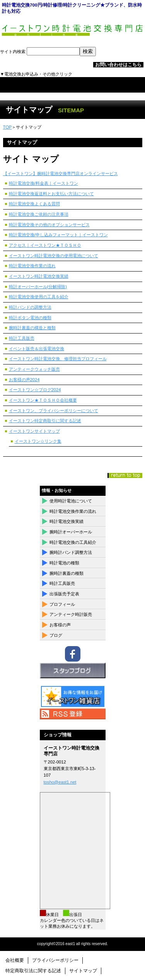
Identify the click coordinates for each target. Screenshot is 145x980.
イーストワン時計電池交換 (73, 32)
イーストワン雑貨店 (73, 696)
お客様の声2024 (24, 380)
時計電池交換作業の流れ (32, 266)
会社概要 (15, 960)
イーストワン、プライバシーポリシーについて (54, 411)
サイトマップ (83, 971)
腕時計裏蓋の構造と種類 (32, 328)
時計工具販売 (22, 338)
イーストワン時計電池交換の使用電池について (54, 256)
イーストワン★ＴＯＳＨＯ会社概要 (43, 400)
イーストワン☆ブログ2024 (35, 390)
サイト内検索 (48, 52)
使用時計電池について (71, 501)
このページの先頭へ (125, 475)
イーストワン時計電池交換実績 (39, 276)
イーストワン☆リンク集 (38, 441)
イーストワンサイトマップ (34, 431)
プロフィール (62, 604)
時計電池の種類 (64, 563)
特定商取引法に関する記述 (33, 971)
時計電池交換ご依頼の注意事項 (39, 214)
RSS (73, 714)
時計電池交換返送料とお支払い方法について (51, 194)
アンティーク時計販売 (71, 614)
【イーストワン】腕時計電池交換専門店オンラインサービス (61, 174)
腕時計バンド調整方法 (71, 552)
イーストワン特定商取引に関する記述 (45, 421)
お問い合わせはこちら (118, 65)
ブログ (56, 635)
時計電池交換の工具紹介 (73, 542)
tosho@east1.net (60, 782)
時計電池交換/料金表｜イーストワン (43, 183)
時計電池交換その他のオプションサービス (49, 225)
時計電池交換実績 (67, 521)
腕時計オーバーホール (71, 532)
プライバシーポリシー (55, 960)
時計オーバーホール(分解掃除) (38, 287)
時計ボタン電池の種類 (30, 318)
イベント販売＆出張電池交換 (37, 349)
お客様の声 (60, 625)
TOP (8, 127)
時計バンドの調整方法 (30, 307)
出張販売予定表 (64, 594)
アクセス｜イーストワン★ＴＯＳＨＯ (45, 245)
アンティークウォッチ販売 (34, 369)
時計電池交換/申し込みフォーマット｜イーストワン (58, 235)
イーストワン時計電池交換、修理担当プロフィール (58, 359)
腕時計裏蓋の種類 (67, 573)
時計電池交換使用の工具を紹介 (39, 297)
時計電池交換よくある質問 (34, 204)
